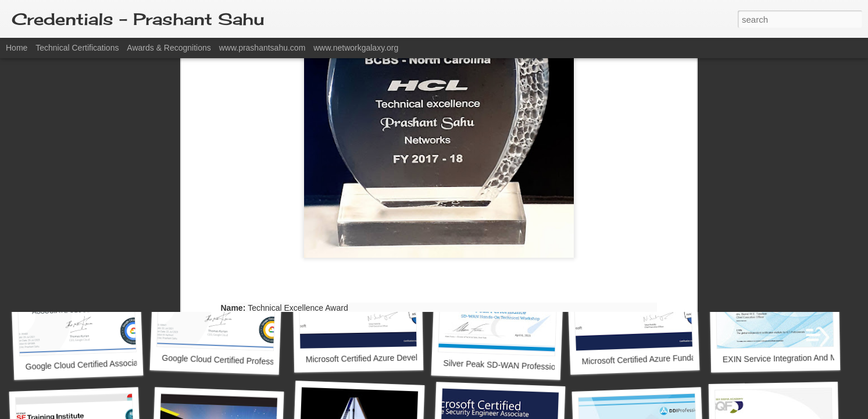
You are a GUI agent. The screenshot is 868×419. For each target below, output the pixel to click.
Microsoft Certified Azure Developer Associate (388, 358)
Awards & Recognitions (169, 48)
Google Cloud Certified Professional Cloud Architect (255, 361)
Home (17, 48)
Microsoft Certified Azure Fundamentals (653, 359)
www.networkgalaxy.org (356, 48)
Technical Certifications (77, 48)
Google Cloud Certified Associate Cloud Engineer (114, 363)
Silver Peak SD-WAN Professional (505, 365)
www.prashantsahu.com (262, 48)
